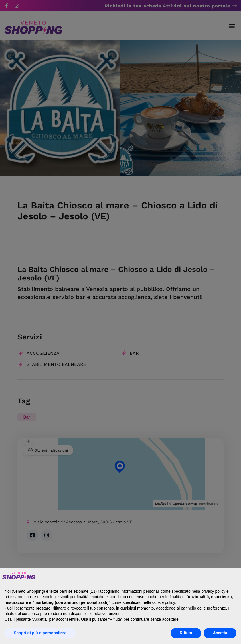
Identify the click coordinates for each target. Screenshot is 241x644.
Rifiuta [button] (186, 633)
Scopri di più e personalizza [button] (40, 633)
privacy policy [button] (213, 591)
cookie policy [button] (164, 602)
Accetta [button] (220, 633)
